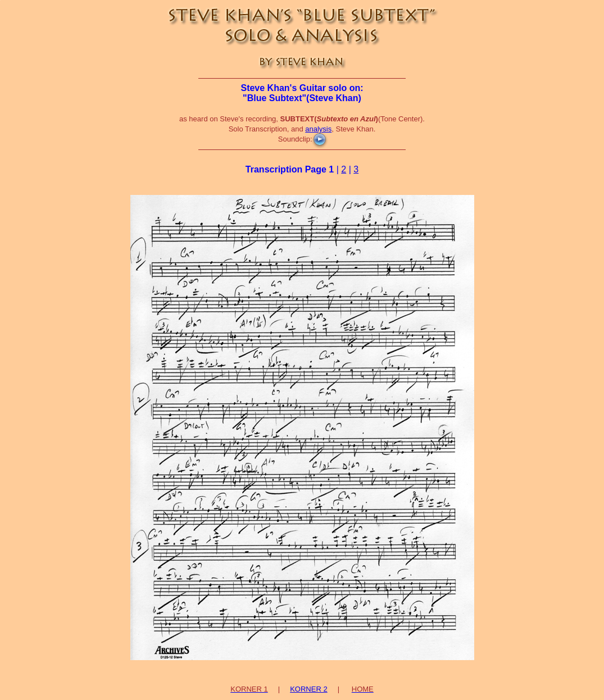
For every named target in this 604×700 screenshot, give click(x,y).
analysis (318, 129)
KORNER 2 (308, 689)
